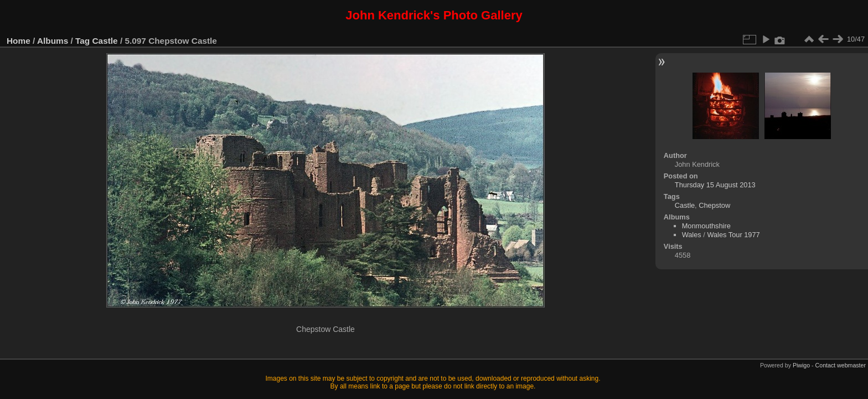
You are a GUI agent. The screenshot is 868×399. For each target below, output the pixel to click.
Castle (105, 41)
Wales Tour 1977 (733, 235)
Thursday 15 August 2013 (715, 185)
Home (19, 41)
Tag (82, 41)
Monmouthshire (706, 226)
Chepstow (714, 205)
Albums (53, 41)
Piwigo (801, 365)
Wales (692, 235)
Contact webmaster (841, 365)
